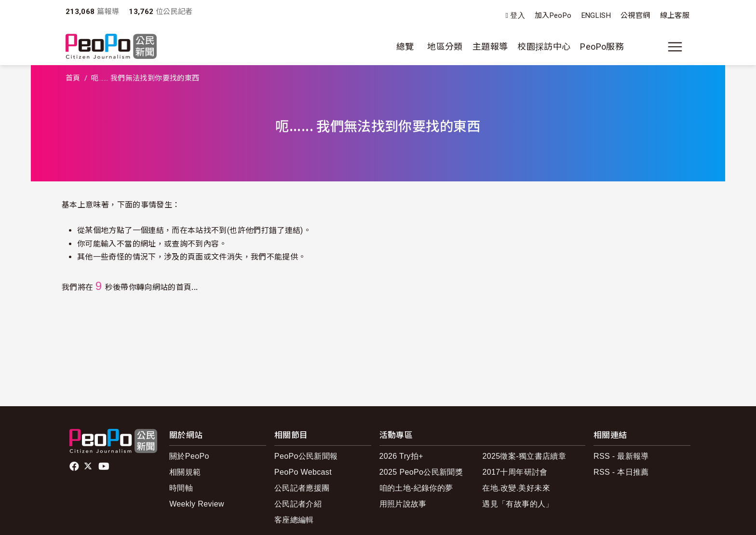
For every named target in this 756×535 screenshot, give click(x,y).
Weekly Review (197, 504)
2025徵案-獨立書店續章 (524, 456)
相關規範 (185, 472)
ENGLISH (596, 15)
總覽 (405, 47)
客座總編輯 (294, 520)
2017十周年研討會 (515, 472)
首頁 (73, 78)
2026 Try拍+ (401, 456)
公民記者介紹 (298, 504)
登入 (518, 16)
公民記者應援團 (302, 488)
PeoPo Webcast (303, 472)
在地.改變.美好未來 (516, 488)
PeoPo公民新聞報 (306, 456)
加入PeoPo (553, 15)
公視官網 (635, 15)
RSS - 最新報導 (621, 456)
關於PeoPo (189, 456)
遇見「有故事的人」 (518, 504)
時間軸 (181, 488)
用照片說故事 (403, 504)
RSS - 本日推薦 (621, 472)
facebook (75, 466)
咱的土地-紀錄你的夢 (416, 488)
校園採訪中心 (544, 47)
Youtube (105, 466)
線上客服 (675, 15)
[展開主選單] (675, 47)
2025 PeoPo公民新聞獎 (421, 472)
